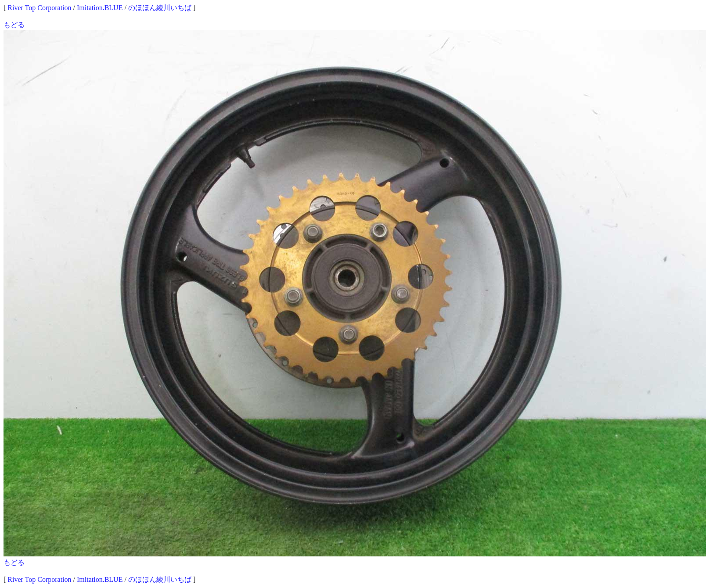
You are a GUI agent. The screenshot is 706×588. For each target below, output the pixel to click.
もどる (14, 25)
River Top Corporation (39, 8)
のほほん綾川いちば (160, 8)
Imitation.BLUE (100, 8)
